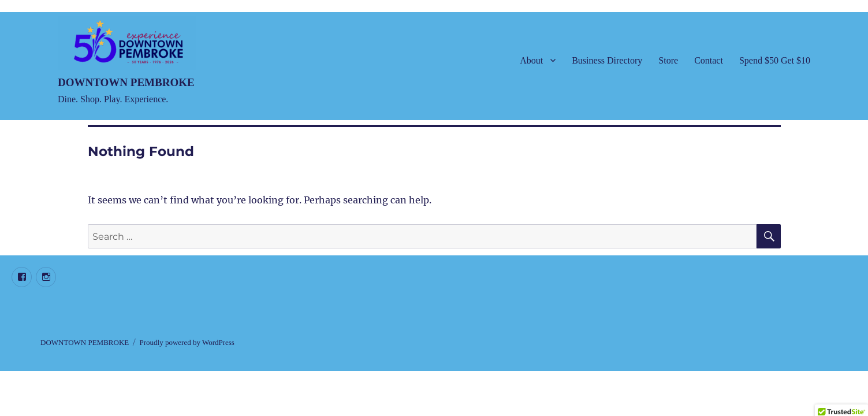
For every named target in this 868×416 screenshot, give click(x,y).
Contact (709, 60)
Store (668, 60)
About (531, 60)
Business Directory (607, 60)
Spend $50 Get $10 (775, 60)
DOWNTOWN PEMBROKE (126, 82)
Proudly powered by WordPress (187, 342)
